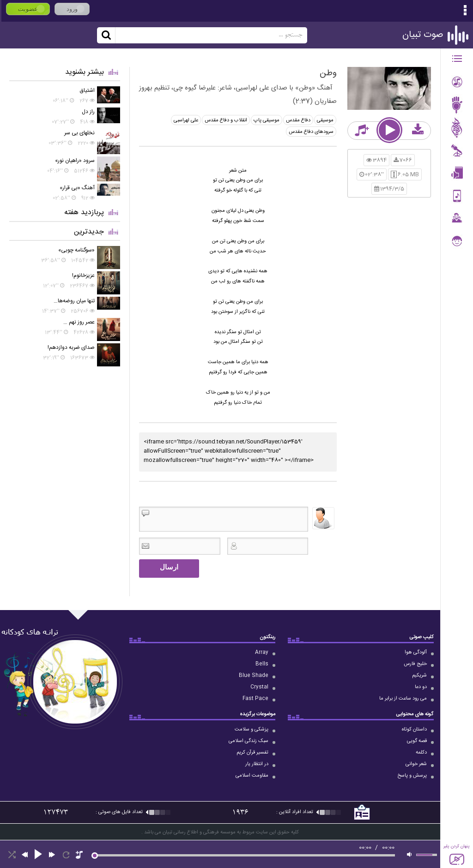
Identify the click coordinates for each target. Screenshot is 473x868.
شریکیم (419, 676)
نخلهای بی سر (79, 133)
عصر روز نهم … (79, 322)
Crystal (259, 687)
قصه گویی (417, 741)
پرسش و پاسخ (412, 776)
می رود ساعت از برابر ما (403, 699)
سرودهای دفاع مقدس (311, 132)
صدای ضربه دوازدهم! (71, 347)
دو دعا (421, 687)
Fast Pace (255, 699)
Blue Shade (254, 676)
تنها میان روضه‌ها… (74, 301)
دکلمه (421, 753)
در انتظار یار (257, 764)
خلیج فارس (415, 664)
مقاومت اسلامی (252, 776)
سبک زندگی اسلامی (249, 741)
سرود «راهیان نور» (75, 161)
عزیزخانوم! (83, 275)
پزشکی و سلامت (252, 730)
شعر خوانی (416, 764)
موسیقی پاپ (267, 120)
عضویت (28, 9)
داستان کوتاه (414, 730)
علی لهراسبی (186, 120)
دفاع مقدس (298, 120)
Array (262, 652)
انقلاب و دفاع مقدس (226, 120)
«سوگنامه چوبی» (76, 250)
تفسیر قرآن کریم (252, 753)
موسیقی (325, 120)
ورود (72, 9)
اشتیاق (87, 90)
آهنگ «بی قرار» (77, 188)
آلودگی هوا (416, 652)
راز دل (88, 112)
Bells (262, 664)
